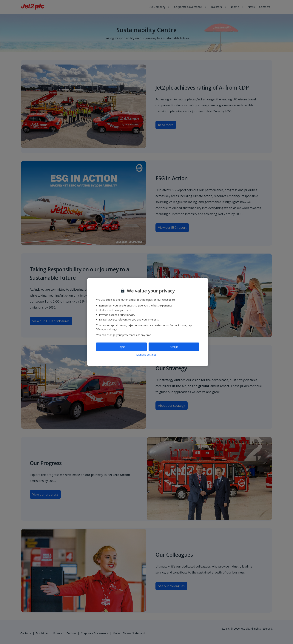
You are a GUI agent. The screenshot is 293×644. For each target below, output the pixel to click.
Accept (174, 347)
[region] (148, 322)
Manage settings (146, 355)
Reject (122, 347)
